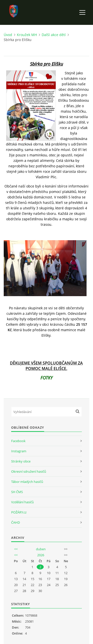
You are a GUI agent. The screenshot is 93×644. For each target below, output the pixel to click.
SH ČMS (17, 492)
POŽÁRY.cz (19, 512)
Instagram (19, 451)
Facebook (18, 441)
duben (41, 549)
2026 (41, 555)
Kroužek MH (27, 35)
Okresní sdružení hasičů (29, 471)
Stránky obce (21, 461)
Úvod (8, 35)
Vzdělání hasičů (22, 502)
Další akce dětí (54, 35)
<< (16, 549)
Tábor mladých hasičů (27, 482)
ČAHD (15, 522)
